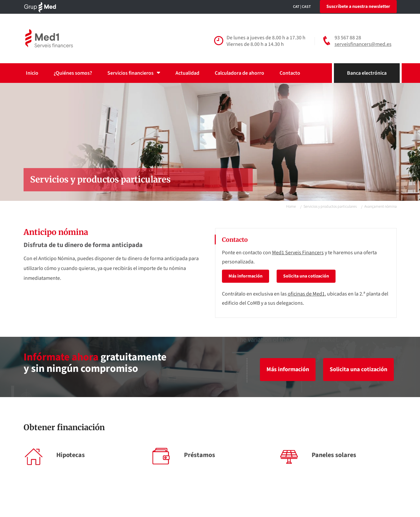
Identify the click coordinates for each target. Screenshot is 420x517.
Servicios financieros (134, 73)
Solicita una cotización (306, 276)
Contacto (290, 73)
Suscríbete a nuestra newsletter (358, 7)
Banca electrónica (367, 73)
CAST (306, 7)
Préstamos (200, 455)
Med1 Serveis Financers (298, 253)
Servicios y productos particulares (330, 207)
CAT (296, 7)
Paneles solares (334, 455)
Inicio (32, 73)
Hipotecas (71, 455)
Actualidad (187, 73)
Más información (246, 276)
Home (291, 207)
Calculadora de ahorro (239, 73)
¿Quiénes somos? (73, 73)
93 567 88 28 (348, 38)
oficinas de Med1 (306, 294)
